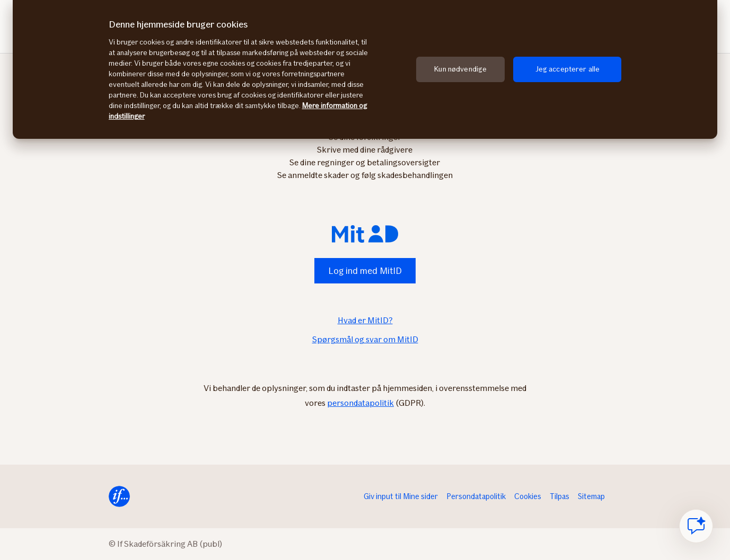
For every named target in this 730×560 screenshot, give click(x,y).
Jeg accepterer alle (568, 69)
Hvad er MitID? (365, 320)
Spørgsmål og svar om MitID (365, 339)
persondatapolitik (360, 403)
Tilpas (560, 496)
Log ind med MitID (365, 271)
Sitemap (591, 496)
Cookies (528, 496)
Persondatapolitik (476, 496)
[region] (365, 69)
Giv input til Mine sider (401, 496)
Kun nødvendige (460, 69)
